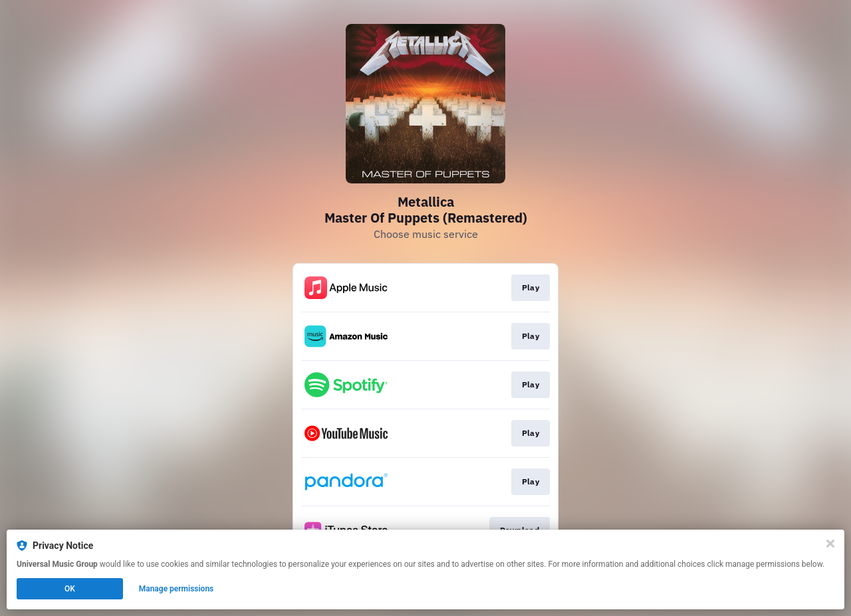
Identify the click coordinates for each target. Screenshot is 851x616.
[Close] (830, 544)
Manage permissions (177, 589)
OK (70, 589)
